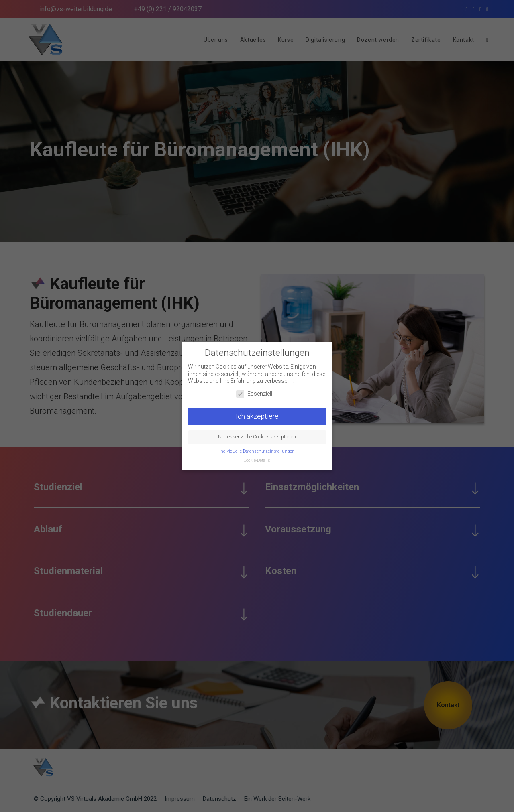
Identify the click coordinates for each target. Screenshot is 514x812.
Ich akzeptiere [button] (257, 412)
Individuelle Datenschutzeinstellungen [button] (257, 448)
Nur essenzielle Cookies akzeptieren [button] (257, 433)
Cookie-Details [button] (257, 457)
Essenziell (254, 390)
